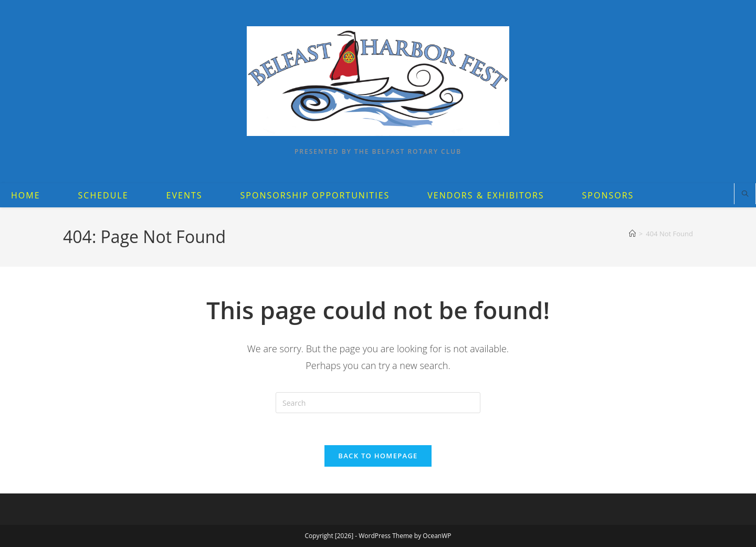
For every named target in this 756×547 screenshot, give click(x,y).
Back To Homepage (378, 456)
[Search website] (745, 194)
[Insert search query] (378, 403)
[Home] (632, 234)
